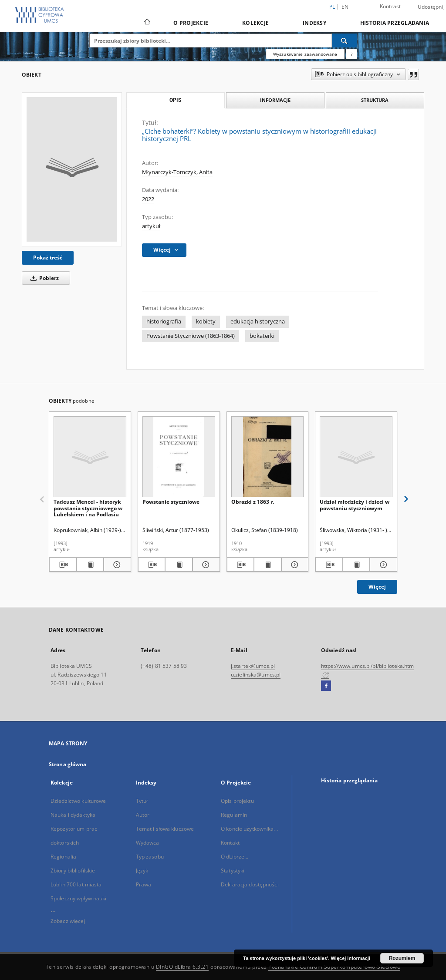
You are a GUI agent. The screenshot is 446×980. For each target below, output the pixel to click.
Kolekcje (255, 23)
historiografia (164, 322)
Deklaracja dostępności (250, 884)
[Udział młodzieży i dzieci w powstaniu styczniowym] (356, 457)
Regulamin (234, 815)
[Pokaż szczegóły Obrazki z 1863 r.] (294, 565)
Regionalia (63, 857)
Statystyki (233, 871)
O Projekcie (191, 23)
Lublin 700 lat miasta (76, 884)
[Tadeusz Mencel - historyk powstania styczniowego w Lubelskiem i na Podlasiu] (90, 457)
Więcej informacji (351, 958)
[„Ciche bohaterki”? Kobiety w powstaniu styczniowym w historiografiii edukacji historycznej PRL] (72, 169)
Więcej (377, 587)
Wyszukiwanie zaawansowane (305, 54)
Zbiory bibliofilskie (73, 871)
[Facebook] (326, 686)
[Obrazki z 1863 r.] (268, 457)
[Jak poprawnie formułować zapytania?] (351, 54)
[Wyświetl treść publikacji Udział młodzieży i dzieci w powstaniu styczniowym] (356, 565)
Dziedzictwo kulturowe (78, 801)
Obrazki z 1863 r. (253, 502)
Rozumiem (402, 958)
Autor (143, 815)
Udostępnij (431, 7)
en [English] (345, 7)
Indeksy (314, 23)
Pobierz (43, 278)
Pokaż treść (48, 258)
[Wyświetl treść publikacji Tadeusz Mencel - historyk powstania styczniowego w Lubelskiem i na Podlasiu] (90, 565)
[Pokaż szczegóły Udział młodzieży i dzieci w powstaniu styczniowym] (382, 565)
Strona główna (68, 764)
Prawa (144, 884)
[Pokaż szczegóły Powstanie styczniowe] (205, 565)
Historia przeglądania (395, 23)
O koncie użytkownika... (249, 829)
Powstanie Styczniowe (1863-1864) (191, 336)
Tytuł (142, 801)
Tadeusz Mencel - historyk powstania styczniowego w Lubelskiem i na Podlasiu (88, 508)
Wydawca (148, 843)
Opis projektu (237, 801)
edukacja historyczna (258, 322)
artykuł (151, 226)
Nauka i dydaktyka (73, 815)
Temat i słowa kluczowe (165, 829)
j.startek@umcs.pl (253, 666)
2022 (148, 199)
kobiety (206, 322)
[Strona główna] (147, 23)
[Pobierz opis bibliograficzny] (63, 565)
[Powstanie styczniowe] (179, 457)
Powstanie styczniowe (171, 502)
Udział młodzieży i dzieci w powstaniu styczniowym (355, 505)
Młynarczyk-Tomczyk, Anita (177, 172)
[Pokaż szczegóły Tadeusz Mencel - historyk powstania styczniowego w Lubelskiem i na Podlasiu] (116, 565)
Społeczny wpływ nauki (79, 898)
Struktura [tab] (375, 100)
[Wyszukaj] (345, 40)
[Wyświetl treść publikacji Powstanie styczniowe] (179, 565)
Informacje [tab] (275, 100)
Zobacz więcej (68, 921)
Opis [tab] (175, 100)
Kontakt (230, 843)
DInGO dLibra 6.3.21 (182, 967)
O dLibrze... (235, 857)
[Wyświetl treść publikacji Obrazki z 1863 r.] (268, 565)
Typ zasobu (150, 857)
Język (142, 871)
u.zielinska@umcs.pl (256, 675)
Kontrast (390, 6)
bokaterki (262, 336)
